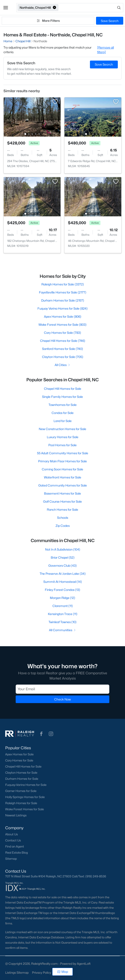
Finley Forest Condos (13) (62, 590)
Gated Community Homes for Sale (63, 485)
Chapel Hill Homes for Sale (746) (63, 341)
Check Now (62, 699)
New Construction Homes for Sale (62, 429)
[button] (6, 8)
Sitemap (11, 859)
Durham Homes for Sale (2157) (63, 300)
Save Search (110, 21)
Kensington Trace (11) (63, 614)
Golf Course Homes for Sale (62, 501)
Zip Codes (63, 526)
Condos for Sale (63, 413)
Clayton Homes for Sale (21, 773)
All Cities (63, 365)
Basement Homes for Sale (62, 493)
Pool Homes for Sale (62, 445)
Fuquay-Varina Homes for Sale (26, 785)
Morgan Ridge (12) (62, 598)
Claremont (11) (63, 606)
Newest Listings (16, 815)
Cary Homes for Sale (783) (62, 333)
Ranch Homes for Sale (62, 509)
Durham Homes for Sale (22, 779)
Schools (63, 518)
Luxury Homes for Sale (63, 437)
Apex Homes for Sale (19, 754)
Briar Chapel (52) (63, 557)
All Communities (63, 630)
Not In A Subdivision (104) (63, 549)
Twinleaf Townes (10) (62, 622)
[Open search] (91, 8)
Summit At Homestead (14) (63, 582)
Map (63, 972)
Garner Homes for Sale (21, 791)
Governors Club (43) (62, 565)
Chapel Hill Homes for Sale (63, 389)
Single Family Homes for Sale (62, 397)
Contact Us (13, 840)
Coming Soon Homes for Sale (62, 469)
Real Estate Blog (17, 853)
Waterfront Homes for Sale (63, 477)
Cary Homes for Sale (19, 760)
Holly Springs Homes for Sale (25, 797)
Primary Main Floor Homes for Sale (62, 461)
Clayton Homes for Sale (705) (63, 357)
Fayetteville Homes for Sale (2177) (63, 292)
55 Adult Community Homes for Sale (63, 453)
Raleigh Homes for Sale (21, 803)
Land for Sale (63, 421)
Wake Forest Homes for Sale (24, 809)
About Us (12, 834)
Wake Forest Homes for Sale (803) (62, 325)
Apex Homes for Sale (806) (63, 316)
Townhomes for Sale (63, 405)
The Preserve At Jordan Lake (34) (63, 574)
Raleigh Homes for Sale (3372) (63, 284)
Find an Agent (15, 846)
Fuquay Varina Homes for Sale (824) (62, 308)
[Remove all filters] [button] (106, 50)
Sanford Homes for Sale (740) (62, 349)
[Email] (62, 689)
